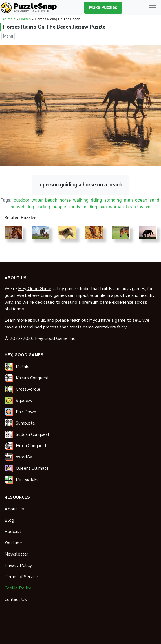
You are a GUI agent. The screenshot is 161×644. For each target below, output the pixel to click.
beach (51, 200)
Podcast (13, 532)
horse (65, 200)
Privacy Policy (18, 565)
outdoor (21, 200)
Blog (9, 520)
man (128, 200)
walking (81, 200)
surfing (43, 207)
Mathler (23, 367)
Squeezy (24, 401)
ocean (141, 200)
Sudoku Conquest (33, 434)
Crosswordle (28, 389)
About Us (14, 509)
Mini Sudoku (27, 480)
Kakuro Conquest (32, 378)
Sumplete (25, 423)
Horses (25, 19)
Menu (8, 36)
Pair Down (26, 412)
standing (113, 200)
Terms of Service (21, 577)
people (59, 207)
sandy (74, 207)
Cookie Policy (18, 588)
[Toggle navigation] (153, 8)
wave (145, 207)
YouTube (13, 543)
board (132, 207)
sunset (17, 207)
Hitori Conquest (31, 446)
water (37, 200)
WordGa (24, 457)
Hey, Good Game (35, 289)
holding (90, 207)
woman (117, 207)
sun (103, 207)
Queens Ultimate (32, 468)
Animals (9, 19)
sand (154, 200)
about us (37, 320)
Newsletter (16, 554)
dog (30, 207)
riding (96, 200)
